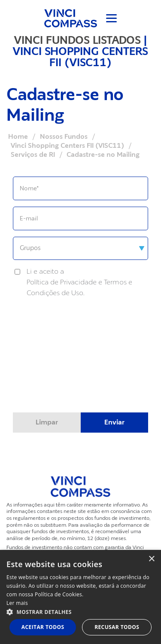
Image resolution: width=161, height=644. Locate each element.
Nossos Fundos (64, 137)
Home (18, 137)
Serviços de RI (33, 155)
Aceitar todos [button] (43, 627)
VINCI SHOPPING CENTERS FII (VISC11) (80, 57)
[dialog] (80, 597)
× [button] (151, 559)
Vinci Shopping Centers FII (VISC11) (67, 146)
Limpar (47, 422)
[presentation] (81, 373)
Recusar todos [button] (117, 627)
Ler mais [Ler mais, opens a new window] (17, 603)
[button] (80, 612)
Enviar (114, 422)
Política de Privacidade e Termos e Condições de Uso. (79, 288)
